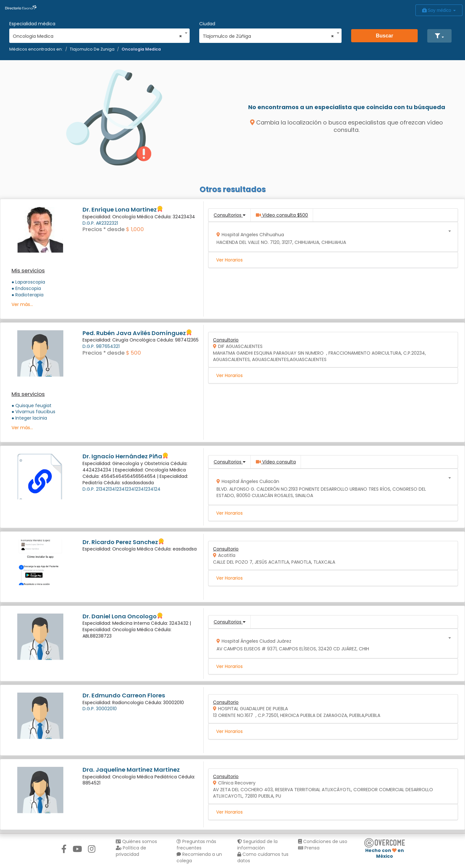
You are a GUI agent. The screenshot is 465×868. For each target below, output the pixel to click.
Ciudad (207, 24)
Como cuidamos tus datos (263, 857)
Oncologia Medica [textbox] (97, 36)
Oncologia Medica (141, 49)
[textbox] (331, 237)
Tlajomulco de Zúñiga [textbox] (268, 36)
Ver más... (22, 304)
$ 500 (134, 353)
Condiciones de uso (323, 841)
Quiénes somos (136, 841)
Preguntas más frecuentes (196, 845)
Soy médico (439, 10)
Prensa (309, 848)
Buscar (384, 36)
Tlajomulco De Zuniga (92, 49)
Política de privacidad (131, 851)
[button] (439, 36)
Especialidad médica (32, 24)
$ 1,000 (135, 229)
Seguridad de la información (257, 845)
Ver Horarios (229, 260)
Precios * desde (104, 229)
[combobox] (97, 35)
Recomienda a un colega (199, 857)
